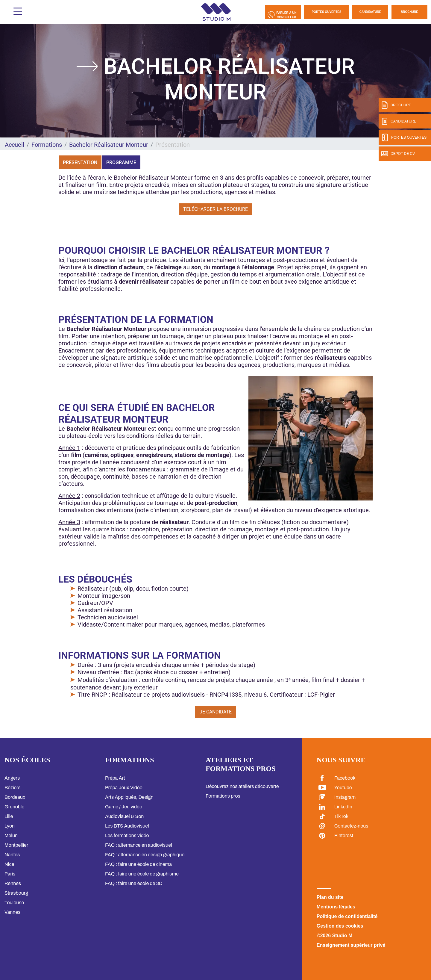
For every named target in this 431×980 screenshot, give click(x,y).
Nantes (12, 855)
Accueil (15, 145)
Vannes (12, 912)
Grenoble (14, 807)
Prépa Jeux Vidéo (124, 788)
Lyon (10, 826)
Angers (12, 778)
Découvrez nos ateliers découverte (242, 786)
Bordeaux (15, 797)
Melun (11, 835)
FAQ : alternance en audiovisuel (139, 845)
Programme (121, 162)
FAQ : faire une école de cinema (138, 864)
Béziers (13, 788)
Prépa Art (115, 778)
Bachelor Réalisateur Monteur (109, 145)
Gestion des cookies (340, 926)
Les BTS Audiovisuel (127, 826)
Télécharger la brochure (215, 209)
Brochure (409, 12)
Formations (47, 145)
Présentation (80, 162)
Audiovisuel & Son (124, 816)
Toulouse (14, 903)
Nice (9, 864)
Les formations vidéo (127, 835)
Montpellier (16, 845)
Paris (10, 874)
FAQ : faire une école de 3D (134, 883)
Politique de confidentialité (347, 916)
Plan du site (330, 897)
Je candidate (216, 712)
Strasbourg (16, 893)
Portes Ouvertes (327, 12)
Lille (9, 816)
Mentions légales (336, 907)
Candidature (370, 12)
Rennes (13, 883)
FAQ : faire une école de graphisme (142, 874)
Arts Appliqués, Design (129, 797)
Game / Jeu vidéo (124, 807)
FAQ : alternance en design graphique (145, 855)
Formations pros (223, 796)
